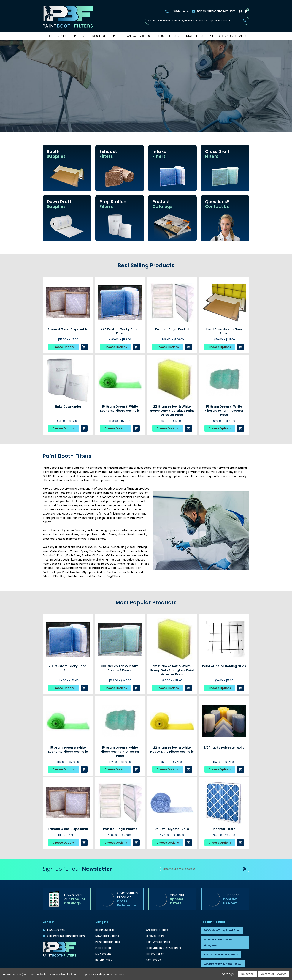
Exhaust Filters (168, 36)
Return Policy (104, 960)
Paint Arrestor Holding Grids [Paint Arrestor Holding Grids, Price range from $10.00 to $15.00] (224, 666)
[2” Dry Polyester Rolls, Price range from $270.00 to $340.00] (172, 802)
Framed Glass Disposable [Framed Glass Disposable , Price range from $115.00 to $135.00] (68, 329)
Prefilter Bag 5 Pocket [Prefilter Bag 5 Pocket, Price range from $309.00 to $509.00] (172, 329)
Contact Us (153, 960)
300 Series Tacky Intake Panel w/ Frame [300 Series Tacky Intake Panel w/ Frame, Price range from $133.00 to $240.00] (120, 668)
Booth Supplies (56, 36)
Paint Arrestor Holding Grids (221, 955)
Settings (228, 974)
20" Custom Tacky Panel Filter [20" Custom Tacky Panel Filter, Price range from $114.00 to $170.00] (68, 668)
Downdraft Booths (136, 36)
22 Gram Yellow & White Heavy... (223, 964)
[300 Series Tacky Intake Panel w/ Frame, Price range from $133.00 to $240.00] (120, 640)
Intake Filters (194, 36)
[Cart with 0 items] (246, 11)
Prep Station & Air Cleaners (228, 36)
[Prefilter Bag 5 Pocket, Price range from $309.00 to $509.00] (172, 303)
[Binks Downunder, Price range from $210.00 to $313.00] (68, 380)
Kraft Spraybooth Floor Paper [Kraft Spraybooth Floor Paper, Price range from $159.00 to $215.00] (224, 331)
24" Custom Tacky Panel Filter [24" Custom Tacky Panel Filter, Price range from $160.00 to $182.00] (120, 331)
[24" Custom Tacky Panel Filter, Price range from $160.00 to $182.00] (120, 303)
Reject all (247, 974)
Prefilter (78, 36)
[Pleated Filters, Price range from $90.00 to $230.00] (224, 802)
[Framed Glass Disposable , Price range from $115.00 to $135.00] (68, 303)
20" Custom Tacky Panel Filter (222, 930)
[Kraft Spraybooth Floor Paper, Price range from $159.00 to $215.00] (224, 303)
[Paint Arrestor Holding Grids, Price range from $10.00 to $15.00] (224, 640)
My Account (103, 954)
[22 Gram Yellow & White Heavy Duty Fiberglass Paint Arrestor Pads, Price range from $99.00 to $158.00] (172, 380)
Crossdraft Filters (103, 36)
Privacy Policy (155, 954)
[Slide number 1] (146, 86)
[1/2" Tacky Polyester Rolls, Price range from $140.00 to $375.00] (224, 721)
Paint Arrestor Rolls (158, 942)
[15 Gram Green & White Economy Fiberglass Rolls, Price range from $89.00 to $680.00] (120, 380)
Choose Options (64, 347)
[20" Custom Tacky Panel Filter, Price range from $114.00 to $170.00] (68, 640)
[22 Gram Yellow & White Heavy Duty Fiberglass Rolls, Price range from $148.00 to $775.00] (172, 721)
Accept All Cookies (274, 974)
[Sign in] (240, 11)
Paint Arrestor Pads (108, 942)
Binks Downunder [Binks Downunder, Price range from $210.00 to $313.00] (68, 407)
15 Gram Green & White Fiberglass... (218, 942)
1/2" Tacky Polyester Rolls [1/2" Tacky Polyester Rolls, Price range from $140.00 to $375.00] (224, 748)
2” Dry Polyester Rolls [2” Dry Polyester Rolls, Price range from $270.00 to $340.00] (172, 829)
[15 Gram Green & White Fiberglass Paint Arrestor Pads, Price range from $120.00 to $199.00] (224, 380)
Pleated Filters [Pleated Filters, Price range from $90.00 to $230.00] (224, 829)
